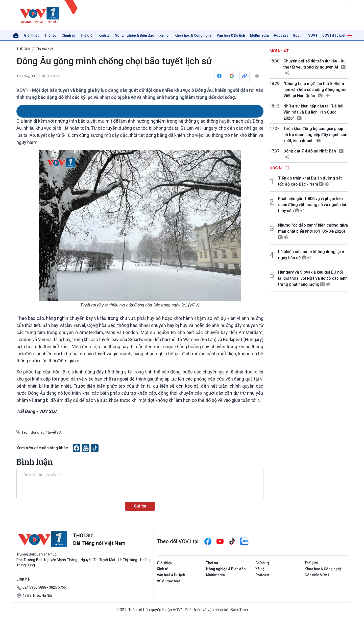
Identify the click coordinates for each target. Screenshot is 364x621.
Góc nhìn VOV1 (305, 35)
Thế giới (87, 35)
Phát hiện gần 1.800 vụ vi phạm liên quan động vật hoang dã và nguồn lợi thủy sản (312, 205)
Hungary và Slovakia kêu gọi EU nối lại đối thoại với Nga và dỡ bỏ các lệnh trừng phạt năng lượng (313, 278)
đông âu (38, 432)
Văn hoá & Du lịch (231, 35)
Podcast (281, 35)
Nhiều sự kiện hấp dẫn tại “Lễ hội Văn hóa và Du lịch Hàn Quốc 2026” (313, 112)
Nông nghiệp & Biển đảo (135, 35)
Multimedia (259, 35)
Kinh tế (104, 35)
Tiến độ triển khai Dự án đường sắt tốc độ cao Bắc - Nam (310, 181)
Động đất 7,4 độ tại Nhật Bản (313, 154)
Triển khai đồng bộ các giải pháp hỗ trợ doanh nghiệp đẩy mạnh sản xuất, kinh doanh (315, 135)
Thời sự (51, 35)
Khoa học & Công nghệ (193, 35)
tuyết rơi (55, 432)
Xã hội (164, 35)
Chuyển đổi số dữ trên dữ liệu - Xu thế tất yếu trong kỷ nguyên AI (314, 67)
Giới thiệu (32, 35)
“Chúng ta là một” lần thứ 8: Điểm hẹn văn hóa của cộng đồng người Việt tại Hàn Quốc (315, 90)
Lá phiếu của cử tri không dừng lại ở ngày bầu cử (311, 255)
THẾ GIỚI (23, 49)
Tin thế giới (44, 49)
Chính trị (68, 35)
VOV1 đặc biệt (334, 35)
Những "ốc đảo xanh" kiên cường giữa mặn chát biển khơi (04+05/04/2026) (313, 231)
